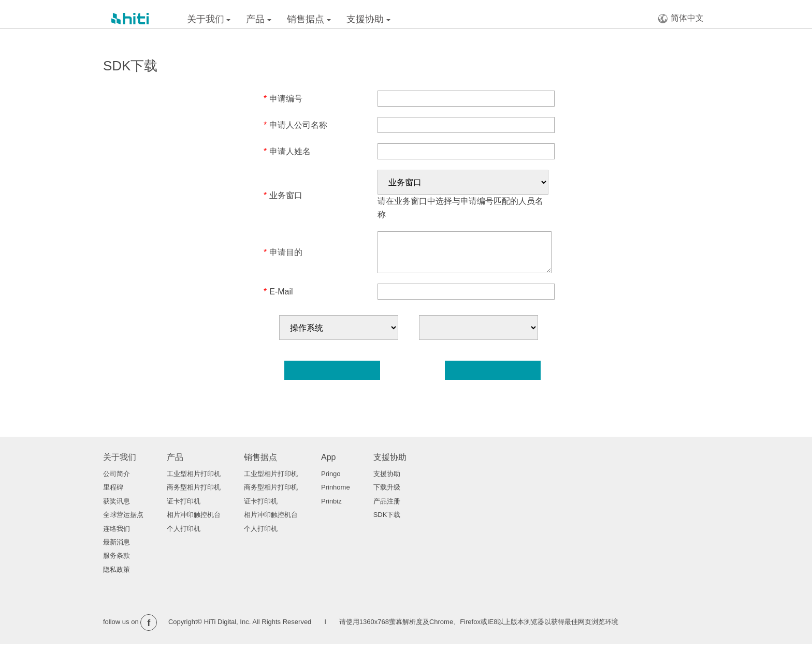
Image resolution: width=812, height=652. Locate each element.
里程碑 (113, 495)
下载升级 (387, 495)
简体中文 (681, 18)
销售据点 (309, 19)
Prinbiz (331, 509)
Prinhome (336, 495)
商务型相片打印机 (194, 495)
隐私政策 (117, 577)
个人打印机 (184, 536)
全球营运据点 (123, 522)
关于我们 (209, 19)
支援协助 (368, 19)
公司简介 (117, 481)
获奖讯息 (117, 509)
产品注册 (387, 509)
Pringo (331, 481)
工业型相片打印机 (194, 481)
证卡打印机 (184, 509)
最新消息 (117, 550)
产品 (259, 19)
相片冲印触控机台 (194, 522)
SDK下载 (387, 522)
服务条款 (117, 563)
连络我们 (117, 536)
